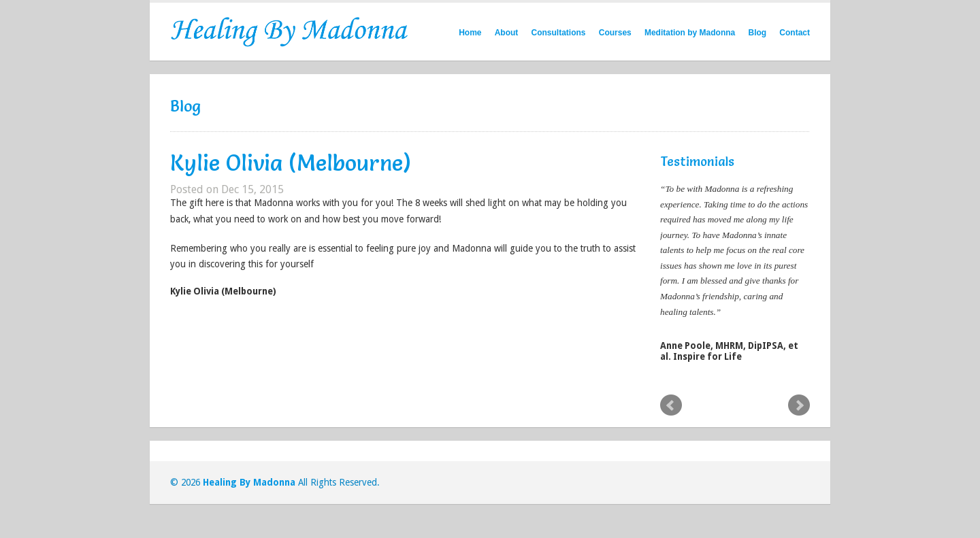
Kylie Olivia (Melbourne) (291, 163)
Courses (615, 33)
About (507, 33)
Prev (671, 405)
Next (799, 405)
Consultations (559, 33)
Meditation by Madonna (690, 33)
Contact (795, 33)
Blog (757, 33)
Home (470, 33)
